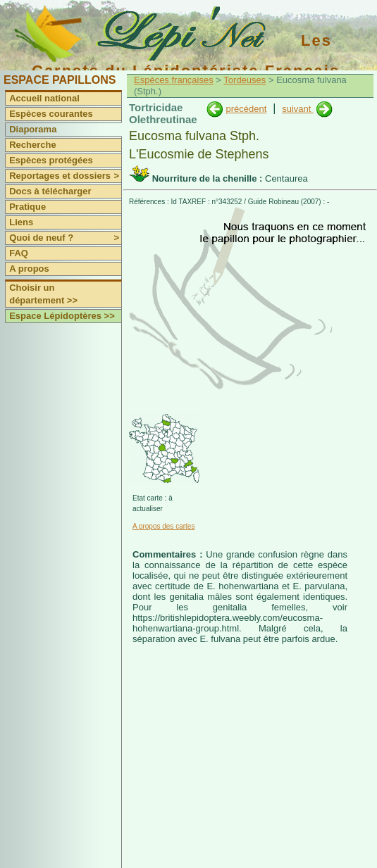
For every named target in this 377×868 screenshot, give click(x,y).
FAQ (19, 253)
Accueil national (44, 98)
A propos (29, 269)
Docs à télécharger (50, 191)
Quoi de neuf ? (65, 238)
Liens (21, 222)
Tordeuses (245, 80)
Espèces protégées (51, 160)
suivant (298, 109)
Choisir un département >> (43, 294)
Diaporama (33, 129)
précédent (246, 109)
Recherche (32, 145)
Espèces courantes (51, 114)
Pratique (27, 207)
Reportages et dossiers (65, 176)
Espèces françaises (174, 80)
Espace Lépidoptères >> (62, 316)
